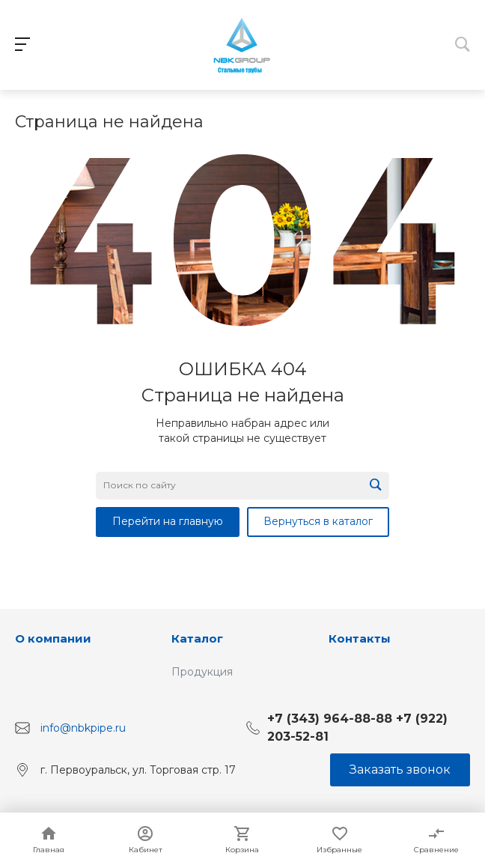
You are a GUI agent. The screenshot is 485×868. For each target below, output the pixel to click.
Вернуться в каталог (318, 521)
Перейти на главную (168, 521)
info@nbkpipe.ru (83, 727)
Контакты (360, 638)
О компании (53, 638)
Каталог (197, 638)
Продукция (202, 672)
